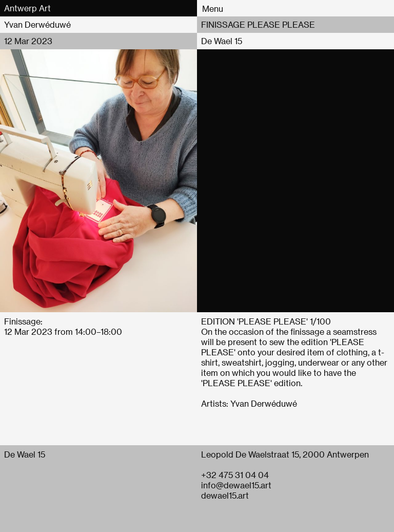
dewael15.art (225, 495)
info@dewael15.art (236, 485)
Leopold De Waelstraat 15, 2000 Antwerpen (285, 454)
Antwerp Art (27, 8)
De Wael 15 (222, 41)
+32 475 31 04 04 (235, 475)
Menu (213, 8)
